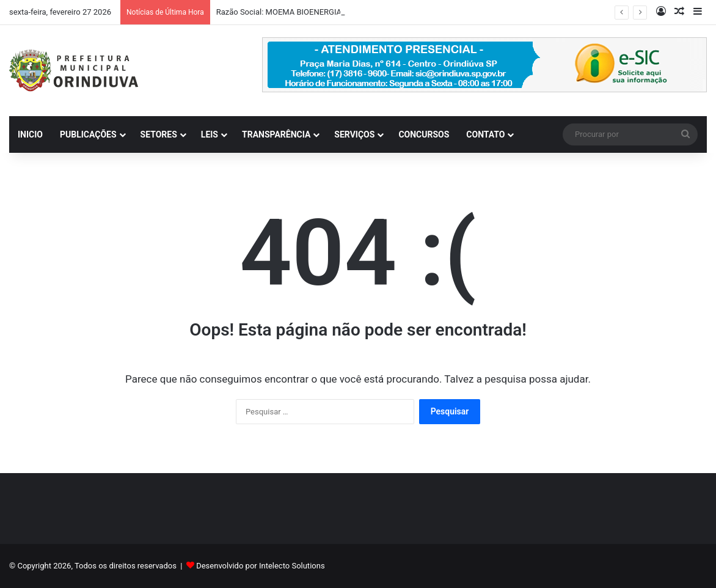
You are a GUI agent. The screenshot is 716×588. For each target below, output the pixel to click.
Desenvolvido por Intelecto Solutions (260, 566)
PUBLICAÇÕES (88, 134)
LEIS (210, 134)
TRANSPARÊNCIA (276, 134)
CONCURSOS (424, 134)
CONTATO (485, 134)
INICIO (30, 134)
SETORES (159, 134)
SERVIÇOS (354, 134)
